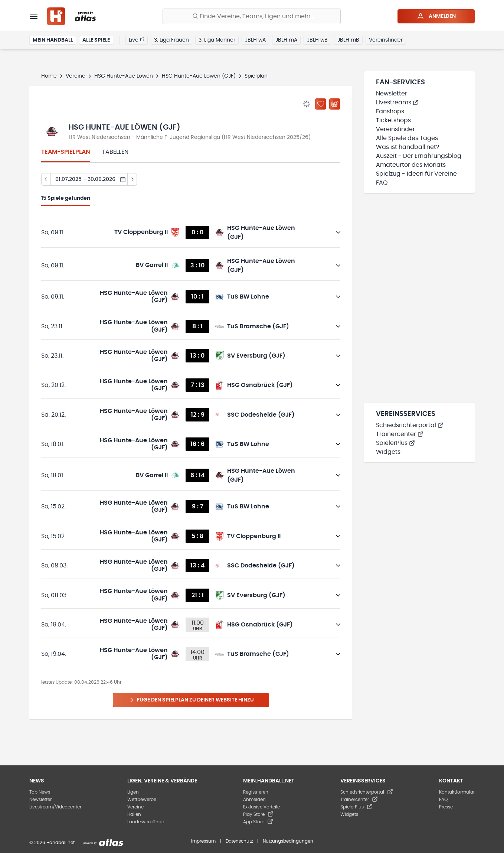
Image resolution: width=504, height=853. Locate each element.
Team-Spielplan (66, 152)
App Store (258, 822)
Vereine (76, 76)
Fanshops (390, 111)
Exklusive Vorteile (261, 807)
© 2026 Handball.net (52, 843)
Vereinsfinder (386, 40)
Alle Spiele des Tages (407, 138)
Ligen (133, 792)
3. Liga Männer (217, 40)
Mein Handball (53, 40)
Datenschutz (239, 841)
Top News (40, 792)
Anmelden (436, 16)
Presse (446, 807)
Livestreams (397, 102)
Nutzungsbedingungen (288, 841)
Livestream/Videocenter (55, 807)
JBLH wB (317, 40)
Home (49, 76)
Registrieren (256, 792)
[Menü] (34, 16)
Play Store (258, 814)
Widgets (388, 452)
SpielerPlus (395, 443)
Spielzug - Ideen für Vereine (416, 174)
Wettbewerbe (142, 800)
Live (137, 40)
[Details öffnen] (338, 232)
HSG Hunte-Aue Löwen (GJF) (199, 76)
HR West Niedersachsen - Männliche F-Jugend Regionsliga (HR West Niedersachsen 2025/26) (190, 137)
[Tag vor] (132, 179)
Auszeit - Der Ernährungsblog (419, 156)
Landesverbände (146, 822)
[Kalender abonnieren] (335, 104)
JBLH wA (255, 40)
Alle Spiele (96, 40)
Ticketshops (393, 120)
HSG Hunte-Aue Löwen (124, 76)
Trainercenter (400, 434)
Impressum (203, 841)
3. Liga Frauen (171, 40)
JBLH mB (348, 40)
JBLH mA (286, 40)
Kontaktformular (457, 792)
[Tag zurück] (46, 179)
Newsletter (392, 94)
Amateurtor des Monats (411, 165)
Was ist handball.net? (408, 147)
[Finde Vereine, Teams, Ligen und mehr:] (252, 16)
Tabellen (115, 152)
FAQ (382, 183)
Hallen (134, 814)
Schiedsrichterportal (410, 425)
